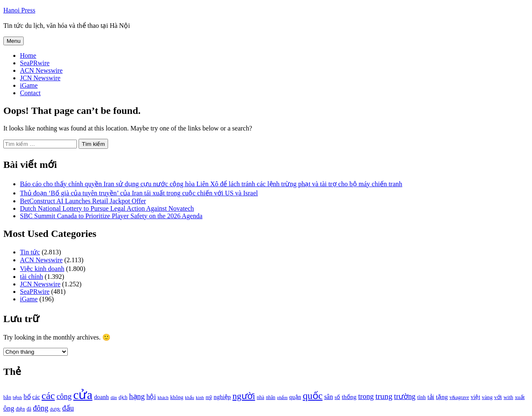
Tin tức (30, 252)
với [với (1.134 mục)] (498, 397)
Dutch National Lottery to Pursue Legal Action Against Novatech (107, 208)
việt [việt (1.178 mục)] (476, 397)
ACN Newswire (41, 70)
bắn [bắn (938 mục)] (7, 398)
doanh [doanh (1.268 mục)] (101, 397)
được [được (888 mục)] (55, 409)
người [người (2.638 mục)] (244, 396)
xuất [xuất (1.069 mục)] (520, 397)
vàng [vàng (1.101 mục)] (487, 397)
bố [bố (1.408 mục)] (27, 397)
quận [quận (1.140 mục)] (295, 397)
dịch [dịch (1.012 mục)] (123, 397)
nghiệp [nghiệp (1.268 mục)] (222, 397)
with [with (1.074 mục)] (509, 397)
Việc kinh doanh (42, 269)
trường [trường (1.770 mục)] (405, 396)
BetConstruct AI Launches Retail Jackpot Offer (83, 201)
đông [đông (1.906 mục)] (41, 408)
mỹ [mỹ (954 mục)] (209, 397)
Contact (30, 93)
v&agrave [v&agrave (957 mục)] (459, 397)
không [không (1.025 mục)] (177, 397)
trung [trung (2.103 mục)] (384, 396)
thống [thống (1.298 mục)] (349, 397)
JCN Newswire (40, 78)
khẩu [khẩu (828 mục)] (190, 398)
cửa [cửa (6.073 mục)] (83, 395)
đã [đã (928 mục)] (29, 409)
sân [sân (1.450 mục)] (329, 397)
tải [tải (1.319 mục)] (431, 397)
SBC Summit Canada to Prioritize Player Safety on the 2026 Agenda (111, 216)
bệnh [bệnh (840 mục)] (17, 398)
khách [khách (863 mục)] (163, 397)
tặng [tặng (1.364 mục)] (442, 397)
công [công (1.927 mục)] (64, 396)
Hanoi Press (19, 10)
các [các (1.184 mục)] (36, 397)
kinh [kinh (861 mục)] (200, 397)
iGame (29, 85)
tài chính (32, 277)
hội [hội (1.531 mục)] (151, 397)
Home (28, 55)
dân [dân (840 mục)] (114, 398)
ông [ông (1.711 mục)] (9, 408)
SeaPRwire (35, 63)
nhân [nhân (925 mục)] (271, 398)
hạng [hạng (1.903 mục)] (137, 396)
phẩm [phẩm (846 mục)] (282, 397)
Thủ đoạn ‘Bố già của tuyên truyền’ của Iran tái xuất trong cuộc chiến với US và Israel (139, 193)
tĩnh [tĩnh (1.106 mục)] (422, 397)
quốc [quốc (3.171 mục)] (313, 396)
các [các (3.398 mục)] (48, 396)
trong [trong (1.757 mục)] (366, 396)
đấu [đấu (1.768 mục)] (68, 408)
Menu (14, 41)
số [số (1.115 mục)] (337, 397)
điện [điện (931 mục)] (20, 409)
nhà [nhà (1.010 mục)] (261, 397)
